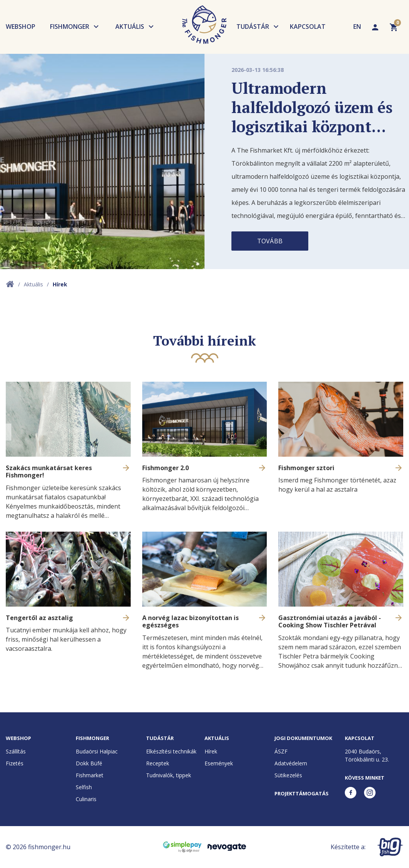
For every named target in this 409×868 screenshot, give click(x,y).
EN (357, 27)
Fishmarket (90, 775)
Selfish (84, 787)
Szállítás (16, 751)
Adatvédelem (291, 763)
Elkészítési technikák (171, 751)
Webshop (21, 27)
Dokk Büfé (89, 763)
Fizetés (15, 763)
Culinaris (86, 799)
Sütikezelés (288, 775)
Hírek (211, 751)
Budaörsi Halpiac (97, 751)
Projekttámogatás (302, 793)
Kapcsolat (308, 27)
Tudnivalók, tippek (169, 775)
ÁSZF (281, 751)
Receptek (158, 763)
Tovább (270, 241)
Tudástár (253, 27)
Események (219, 763)
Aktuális (130, 27)
